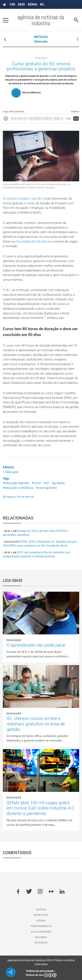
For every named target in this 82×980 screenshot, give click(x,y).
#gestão (24, 483)
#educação (10, 483)
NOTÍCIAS (41, 37)
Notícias (41, 910)
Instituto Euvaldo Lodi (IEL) (25, 199)
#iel (46, 483)
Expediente (41, 943)
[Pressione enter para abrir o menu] (6, 20)
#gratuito (58, 483)
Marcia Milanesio (32, 92)
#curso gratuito (46, 488)
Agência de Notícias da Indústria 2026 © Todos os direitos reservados (41, 962)
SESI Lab (10, 531)
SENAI (32, 4)
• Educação (10, 472)
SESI (21, 4)
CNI (12, 4)
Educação (41, 41)
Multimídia (41, 937)
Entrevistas (41, 915)
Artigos (41, 921)
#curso (36, 483)
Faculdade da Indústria (32, 241)
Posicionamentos (41, 926)
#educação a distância (18, 488)
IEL (42, 4)
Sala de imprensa (41, 932)
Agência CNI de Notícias (20, 497)
